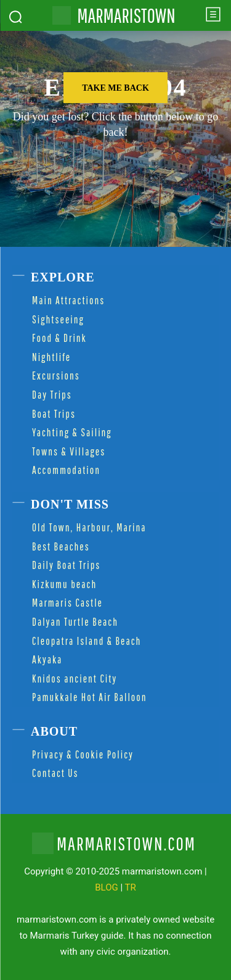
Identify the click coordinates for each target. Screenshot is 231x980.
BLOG (107, 887)
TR (131, 887)
